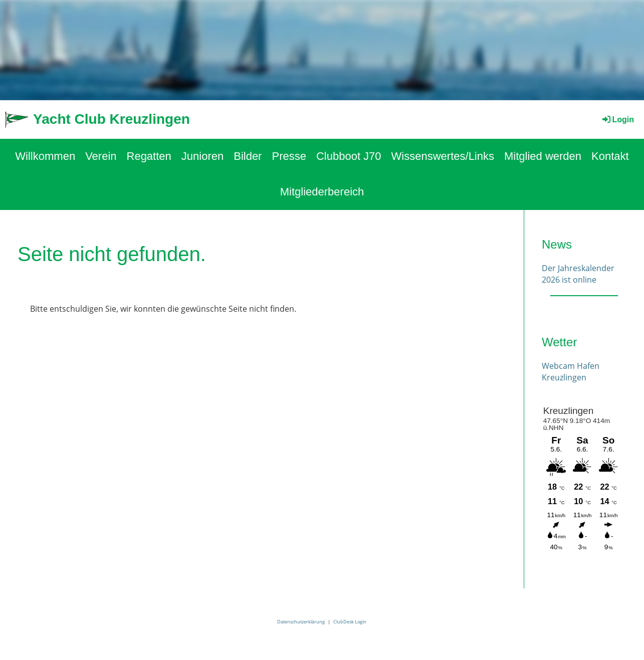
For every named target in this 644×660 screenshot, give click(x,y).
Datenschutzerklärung (301, 622)
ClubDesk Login (350, 622)
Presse (289, 156)
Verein (101, 156)
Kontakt (610, 156)
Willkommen (45, 156)
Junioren (202, 156)
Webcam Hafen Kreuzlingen (571, 371)
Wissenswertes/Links (443, 156)
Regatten (149, 156)
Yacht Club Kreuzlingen (112, 119)
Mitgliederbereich (322, 192)
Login (617, 120)
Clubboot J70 (349, 156)
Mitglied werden (543, 156)
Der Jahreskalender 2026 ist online (578, 274)
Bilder (248, 156)
